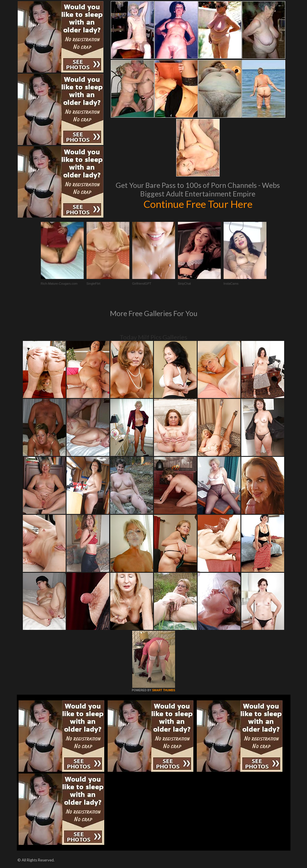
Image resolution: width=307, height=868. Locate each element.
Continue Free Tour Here (198, 204)
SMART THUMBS (163, 690)
